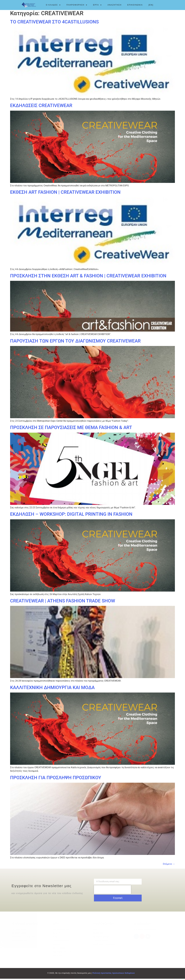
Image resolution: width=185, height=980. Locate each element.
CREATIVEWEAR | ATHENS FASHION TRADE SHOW (63, 602)
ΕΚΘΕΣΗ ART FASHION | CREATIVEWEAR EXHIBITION (65, 193)
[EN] (151, 5)
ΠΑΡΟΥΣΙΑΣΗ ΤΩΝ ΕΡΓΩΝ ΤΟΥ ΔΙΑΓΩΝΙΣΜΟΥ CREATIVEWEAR (75, 342)
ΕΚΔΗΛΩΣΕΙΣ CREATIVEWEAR (41, 107)
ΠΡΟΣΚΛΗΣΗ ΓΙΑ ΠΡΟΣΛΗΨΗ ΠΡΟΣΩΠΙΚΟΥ (56, 779)
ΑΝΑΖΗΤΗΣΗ (115, 5)
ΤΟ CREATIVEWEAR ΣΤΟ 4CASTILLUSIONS (54, 23)
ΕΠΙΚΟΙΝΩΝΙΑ (135, 5)
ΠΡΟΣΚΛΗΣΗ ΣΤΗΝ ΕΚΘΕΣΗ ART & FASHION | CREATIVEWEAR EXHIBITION (88, 277)
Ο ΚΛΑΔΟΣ (53, 5)
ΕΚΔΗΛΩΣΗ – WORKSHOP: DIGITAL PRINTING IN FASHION (71, 515)
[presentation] (112, 891)
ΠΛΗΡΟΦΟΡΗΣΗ (77, 5)
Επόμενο (169, 865)
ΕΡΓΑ (97, 5)
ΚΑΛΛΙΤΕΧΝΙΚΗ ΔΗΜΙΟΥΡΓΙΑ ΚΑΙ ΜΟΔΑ (52, 689)
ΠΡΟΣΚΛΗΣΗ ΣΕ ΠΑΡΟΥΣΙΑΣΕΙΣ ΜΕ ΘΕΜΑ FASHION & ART (71, 429)
